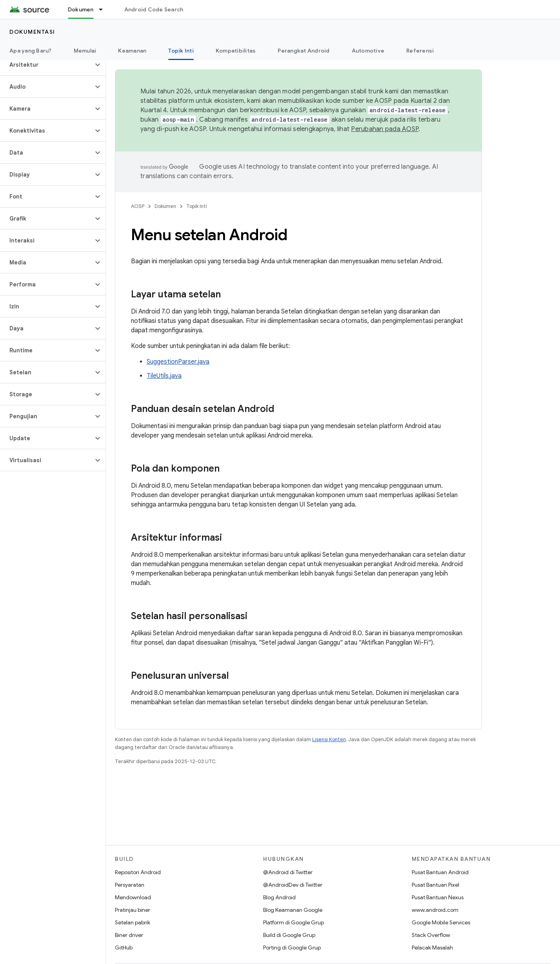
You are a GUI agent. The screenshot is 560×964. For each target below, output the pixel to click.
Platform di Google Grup (294, 922)
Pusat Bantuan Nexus (438, 897)
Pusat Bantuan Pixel (435, 885)
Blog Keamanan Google (293, 910)
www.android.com (435, 910)
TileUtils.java (164, 376)
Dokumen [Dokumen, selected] (81, 9)
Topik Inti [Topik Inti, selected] (181, 51)
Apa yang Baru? (31, 51)
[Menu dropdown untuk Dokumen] (104, 9)
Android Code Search (154, 9)
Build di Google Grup (289, 935)
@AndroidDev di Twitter (293, 885)
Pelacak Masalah (432, 948)
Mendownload (133, 897)
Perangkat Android (304, 51)
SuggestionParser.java (178, 362)
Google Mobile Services (441, 922)
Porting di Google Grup (292, 948)
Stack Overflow (431, 935)
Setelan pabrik (133, 922)
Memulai (85, 51)
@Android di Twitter (288, 872)
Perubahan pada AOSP (385, 129)
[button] (46, 65)
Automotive (368, 51)
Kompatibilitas (236, 51)
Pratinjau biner (133, 910)
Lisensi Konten (329, 739)
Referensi (420, 51)
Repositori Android (138, 872)
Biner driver (129, 935)
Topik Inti (197, 206)
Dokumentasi (32, 32)
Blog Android (279, 897)
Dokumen (165, 206)
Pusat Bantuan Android (440, 872)
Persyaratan (130, 885)
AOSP (138, 206)
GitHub (124, 948)
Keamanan (132, 51)
